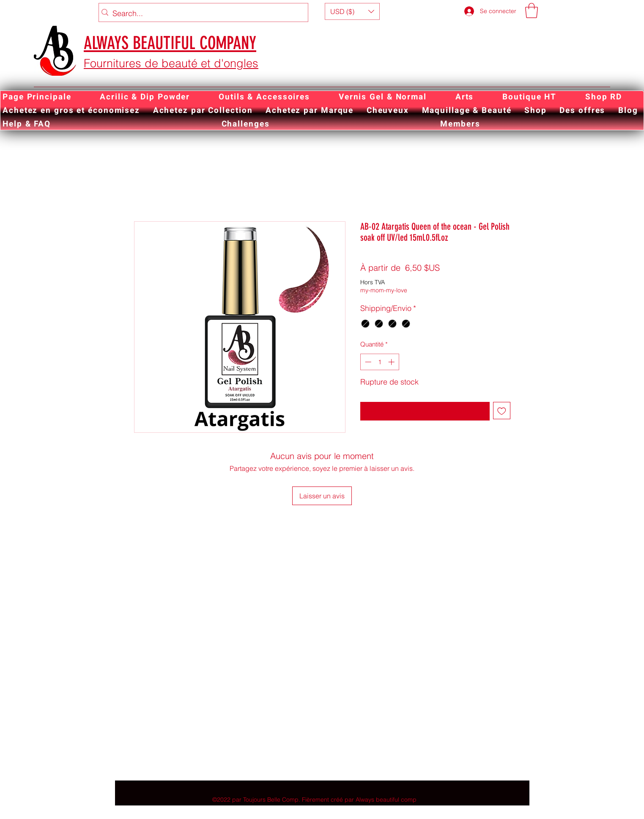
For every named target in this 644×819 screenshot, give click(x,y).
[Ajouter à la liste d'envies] (502, 411)
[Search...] (201, 14)
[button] (352, 11)
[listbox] (352, 11)
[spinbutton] (380, 362)
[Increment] (392, 362)
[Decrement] (367, 362)
